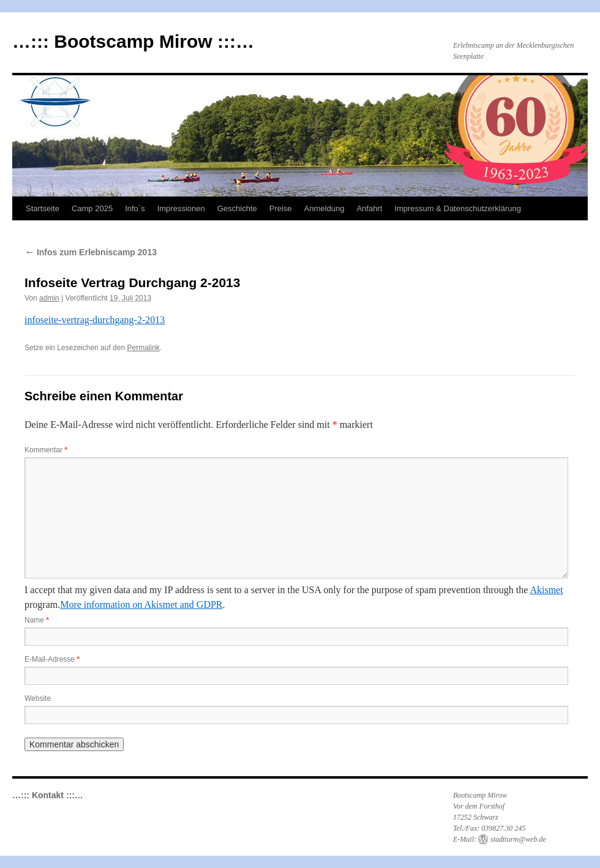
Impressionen (181, 208)
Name (37, 620)
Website (38, 698)
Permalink (143, 348)
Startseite (43, 208)
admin (49, 298)
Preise (281, 208)
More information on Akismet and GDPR (141, 604)
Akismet (546, 590)
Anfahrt (369, 208)
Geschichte (237, 208)
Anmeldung (324, 208)
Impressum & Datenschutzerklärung (458, 208)
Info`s (135, 208)
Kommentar (46, 450)
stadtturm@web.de (518, 839)
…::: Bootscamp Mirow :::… (133, 41)
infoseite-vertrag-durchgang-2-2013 (95, 320)
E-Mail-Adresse (52, 659)
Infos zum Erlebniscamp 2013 (91, 252)
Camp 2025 (92, 208)
